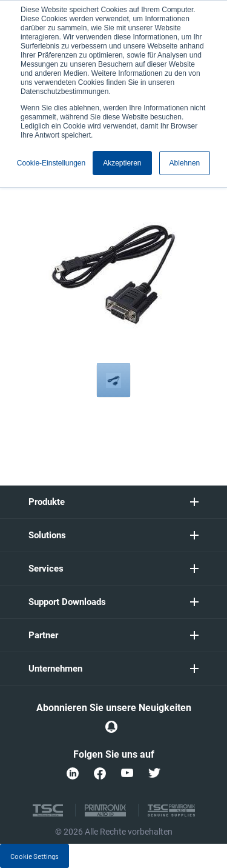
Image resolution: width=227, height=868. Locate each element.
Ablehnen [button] (185, 163)
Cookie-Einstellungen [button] (51, 163)
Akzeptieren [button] (122, 163)
